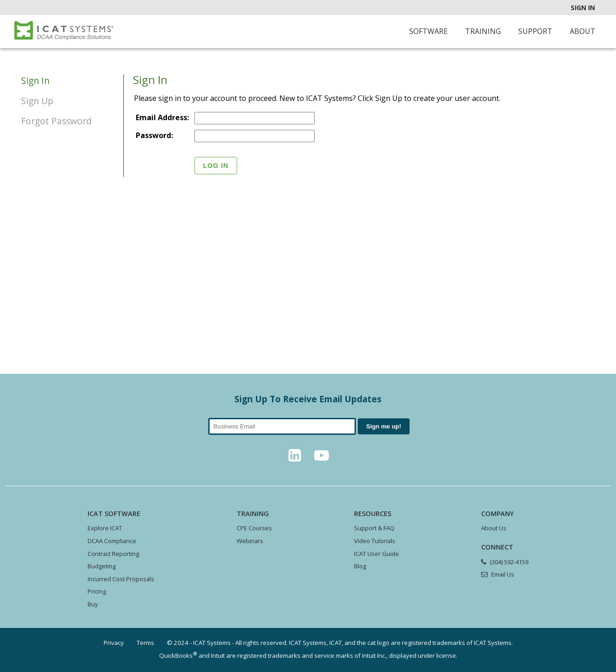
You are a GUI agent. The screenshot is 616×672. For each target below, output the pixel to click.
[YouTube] (322, 458)
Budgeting (102, 566)
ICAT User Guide (377, 554)
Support (535, 31)
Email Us (503, 574)
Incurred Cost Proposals (121, 579)
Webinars (250, 541)
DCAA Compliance (112, 541)
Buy (93, 604)
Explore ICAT (105, 528)
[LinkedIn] (295, 458)
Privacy (114, 643)
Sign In (583, 8)
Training (483, 31)
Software (428, 31)
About (583, 31)
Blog (360, 566)
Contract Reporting (113, 554)
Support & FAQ (374, 528)
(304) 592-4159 (509, 562)
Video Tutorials (375, 541)
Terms (145, 643)
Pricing (97, 591)
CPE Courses (254, 528)
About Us (494, 528)
